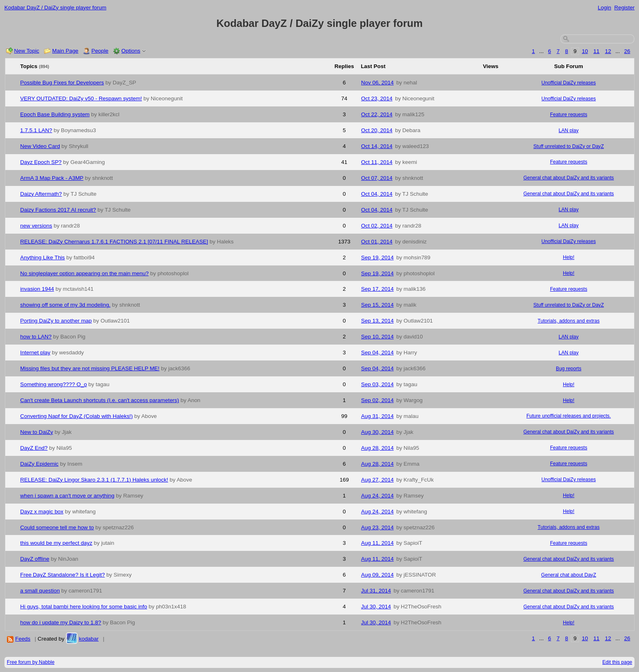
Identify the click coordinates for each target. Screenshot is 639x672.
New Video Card (40, 146)
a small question (40, 591)
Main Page (65, 51)
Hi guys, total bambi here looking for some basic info (84, 607)
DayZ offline (35, 559)
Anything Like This (43, 258)
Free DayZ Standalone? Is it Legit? (63, 575)
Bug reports (568, 369)
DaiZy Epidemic (40, 464)
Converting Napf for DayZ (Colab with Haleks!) (77, 416)
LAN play (569, 130)
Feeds (23, 639)
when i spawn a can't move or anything (67, 496)
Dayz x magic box (42, 512)
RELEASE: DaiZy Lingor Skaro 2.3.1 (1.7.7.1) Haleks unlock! (94, 480)
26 (627, 51)
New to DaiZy (37, 432)
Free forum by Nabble (31, 662)
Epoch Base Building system (55, 114)
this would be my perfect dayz (56, 543)
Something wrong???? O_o (54, 384)
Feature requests (569, 115)
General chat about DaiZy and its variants (568, 178)
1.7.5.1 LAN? (36, 130)
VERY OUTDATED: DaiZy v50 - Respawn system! (81, 98)
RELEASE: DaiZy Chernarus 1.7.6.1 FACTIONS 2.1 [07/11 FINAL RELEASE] (114, 242)
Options (131, 51)
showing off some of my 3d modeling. (66, 305)
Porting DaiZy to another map (56, 321)
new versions (36, 226)
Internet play (35, 353)
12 (608, 51)
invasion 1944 (37, 289)
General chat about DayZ (569, 575)
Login (605, 8)
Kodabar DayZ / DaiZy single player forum (55, 8)
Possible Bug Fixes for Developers (62, 83)
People (100, 51)
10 (585, 51)
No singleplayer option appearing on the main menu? (85, 273)
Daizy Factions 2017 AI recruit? (58, 210)
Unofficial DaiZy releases (569, 83)
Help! (568, 257)
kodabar (89, 639)
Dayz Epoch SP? (41, 162)
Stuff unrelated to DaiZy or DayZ (569, 146)
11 (596, 51)
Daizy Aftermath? (41, 194)
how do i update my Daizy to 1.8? (61, 622)
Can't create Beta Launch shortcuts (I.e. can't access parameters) (100, 400)
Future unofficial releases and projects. (569, 416)
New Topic (27, 51)
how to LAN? (36, 337)
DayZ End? (34, 448)
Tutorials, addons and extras (568, 321)
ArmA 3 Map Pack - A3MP (52, 178)
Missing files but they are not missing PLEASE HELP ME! (90, 368)
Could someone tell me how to (57, 527)
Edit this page (617, 662)
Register (624, 8)
